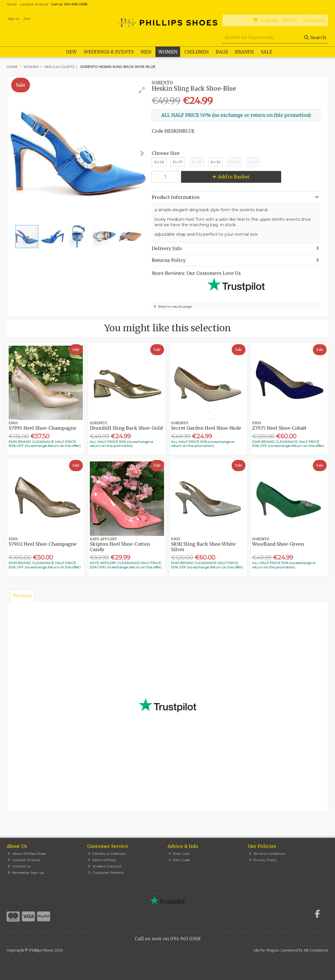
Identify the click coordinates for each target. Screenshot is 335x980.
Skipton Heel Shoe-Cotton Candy (120, 547)
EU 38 (197, 162)
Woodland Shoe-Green (278, 544)
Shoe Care (179, 854)
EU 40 (235, 162)
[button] (142, 90)
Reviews (22, 596)
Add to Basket (231, 177)
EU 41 (254, 162)
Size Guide (179, 860)
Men (146, 52)
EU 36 (159, 162)
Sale (267, 52)
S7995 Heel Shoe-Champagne (42, 428)
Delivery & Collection (107, 854)
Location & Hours (34, 4)
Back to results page (175, 306)
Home (12, 4)
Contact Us (19, 866)
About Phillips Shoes (27, 854)
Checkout (314, 20)
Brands (244, 52)
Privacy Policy (263, 860)
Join (27, 19)
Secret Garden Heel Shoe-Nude (206, 428)
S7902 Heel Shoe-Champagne (43, 544)
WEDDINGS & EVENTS (109, 52)
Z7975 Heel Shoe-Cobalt (279, 428)
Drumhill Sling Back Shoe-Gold (126, 428)
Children (196, 52)
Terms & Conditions (267, 854)
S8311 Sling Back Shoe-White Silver (203, 547)
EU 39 (216, 162)
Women (168, 52)
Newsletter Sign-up (26, 873)
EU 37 (178, 162)
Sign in (14, 19)
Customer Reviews (106, 873)
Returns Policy (102, 860)
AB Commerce (316, 950)
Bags (222, 52)
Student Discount (105, 866)
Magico (273, 950)
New (71, 52)
